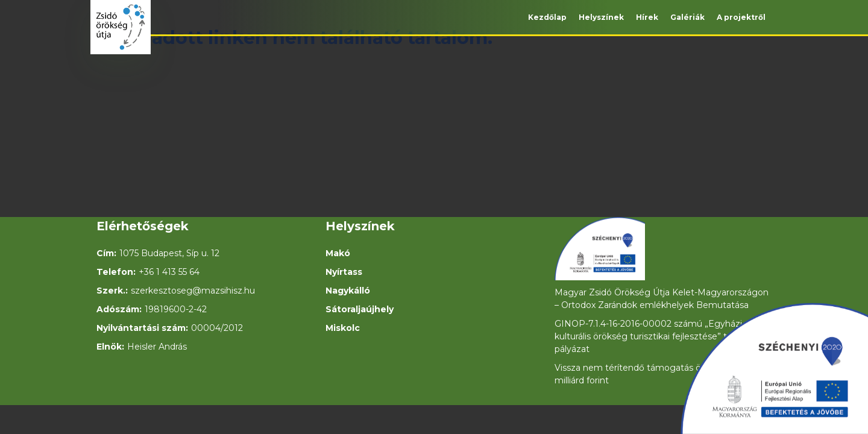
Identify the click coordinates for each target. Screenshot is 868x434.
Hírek (647, 17)
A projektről (741, 17)
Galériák (687, 17)
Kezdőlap (547, 17)
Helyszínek (601, 17)
